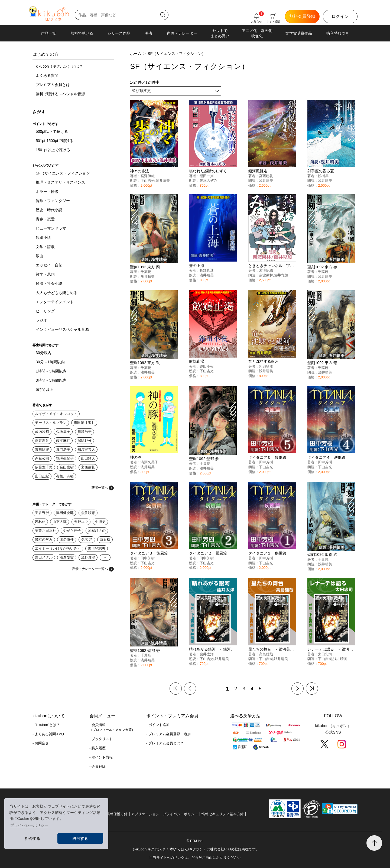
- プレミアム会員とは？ (165, 743)
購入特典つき (338, 33)
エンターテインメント (55, 302)
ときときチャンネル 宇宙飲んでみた (281, 266)
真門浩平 (63, 449)
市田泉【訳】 (84, 423)
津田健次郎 (65, 513)
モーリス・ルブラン (51, 423)
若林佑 (40, 522)
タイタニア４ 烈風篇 (326, 457)
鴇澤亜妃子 (65, 458)
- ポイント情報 (101, 757)
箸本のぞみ (44, 539)
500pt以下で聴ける (52, 131)
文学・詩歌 (45, 247)
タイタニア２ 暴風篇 (208, 553)
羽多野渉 (42, 513)
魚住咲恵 (88, 513)
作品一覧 (48, 33)
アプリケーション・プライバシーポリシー (165, 814)
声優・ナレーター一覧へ (93, 569)
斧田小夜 (207, 366)
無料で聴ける (82, 33)
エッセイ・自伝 (49, 265)
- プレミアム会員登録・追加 (168, 734)
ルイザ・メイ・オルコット (56, 414)
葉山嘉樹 (67, 467)
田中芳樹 (266, 462)
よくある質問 (47, 75)
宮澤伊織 (148, 176)
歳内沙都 (42, 432)
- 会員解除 (97, 766)
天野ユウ (81, 522)
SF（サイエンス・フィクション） (65, 173)
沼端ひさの (97, 531)
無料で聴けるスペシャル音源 (60, 94)
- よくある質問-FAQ (48, 734)
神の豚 (136, 457)
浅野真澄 (88, 557)
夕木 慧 (87, 539)
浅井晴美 (163, 181)
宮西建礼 (88, 467)
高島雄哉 (266, 654)
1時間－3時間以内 (51, 371)
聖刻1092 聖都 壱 (145, 651)
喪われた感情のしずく (208, 171)
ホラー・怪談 (47, 192)
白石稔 (105, 539)
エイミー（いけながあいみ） (58, 548)
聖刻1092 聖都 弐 (322, 555)
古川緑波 (42, 449)
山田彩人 (88, 458)
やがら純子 (72, 531)
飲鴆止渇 (197, 361)
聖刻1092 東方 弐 (145, 363)
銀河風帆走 (258, 171)
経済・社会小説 (49, 283)
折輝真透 (207, 270)
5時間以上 (44, 390)
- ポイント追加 (158, 725)
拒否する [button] (32, 839)
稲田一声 (207, 176)
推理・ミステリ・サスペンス (60, 182)
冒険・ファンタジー (53, 201)
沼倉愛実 (67, 557)
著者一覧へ (103, 488)
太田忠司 (325, 654)
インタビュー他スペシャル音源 (62, 329)
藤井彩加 (281, 275)
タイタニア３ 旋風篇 (149, 553)
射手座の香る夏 (321, 171)
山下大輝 (60, 522)
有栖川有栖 (65, 476)
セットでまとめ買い (220, 33)
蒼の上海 (197, 266)
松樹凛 (323, 176)
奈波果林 (266, 275)
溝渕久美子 (149, 462)
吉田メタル (44, 557)
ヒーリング (45, 311)
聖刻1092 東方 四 (145, 267)
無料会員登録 (302, 16)
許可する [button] (80, 839)
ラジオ (41, 320)
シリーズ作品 (119, 33)
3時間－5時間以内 (51, 380)
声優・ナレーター (182, 33)
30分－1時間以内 (50, 362)
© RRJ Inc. (195, 841)
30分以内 (44, 353)
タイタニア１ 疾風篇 (267, 553)
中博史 (100, 522)
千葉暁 (146, 272)
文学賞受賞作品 (299, 33)
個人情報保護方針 (113, 814)
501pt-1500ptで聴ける (55, 141)
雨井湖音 (42, 440)
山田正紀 (42, 476)
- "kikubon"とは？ (46, 725)
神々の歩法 (139, 171)
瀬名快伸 (67, 539)
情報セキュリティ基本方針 (223, 814)
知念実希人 (86, 449)
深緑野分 (84, 440)
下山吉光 (148, 181)
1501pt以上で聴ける (53, 150)
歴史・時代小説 (49, 210)
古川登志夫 (97, 548)
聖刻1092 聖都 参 (204, 459)
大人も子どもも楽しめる (57, 293)
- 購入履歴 (97, 748)
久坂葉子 (63, 432)
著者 (149, 33)
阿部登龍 (266, 366)
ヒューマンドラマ (51, 228)
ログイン (340, 16)
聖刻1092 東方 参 (322, 267)
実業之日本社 (45, 531)
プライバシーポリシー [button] (29, 825)
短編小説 (43, 237)
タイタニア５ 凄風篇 (267, 457)
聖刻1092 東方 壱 (322, 363)
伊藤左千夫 (44, 467)
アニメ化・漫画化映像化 (257, 33)
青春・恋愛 (45, 219)
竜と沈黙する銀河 (264, 361)
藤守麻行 (63, 440)
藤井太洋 (207, 654)
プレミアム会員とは (53, 85)
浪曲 (40, 256)
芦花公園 (42, 458)
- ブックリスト (101, 739)
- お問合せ (41, 743)
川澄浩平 (84, 432)
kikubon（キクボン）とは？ (59, 66)
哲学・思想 (45, 274)
